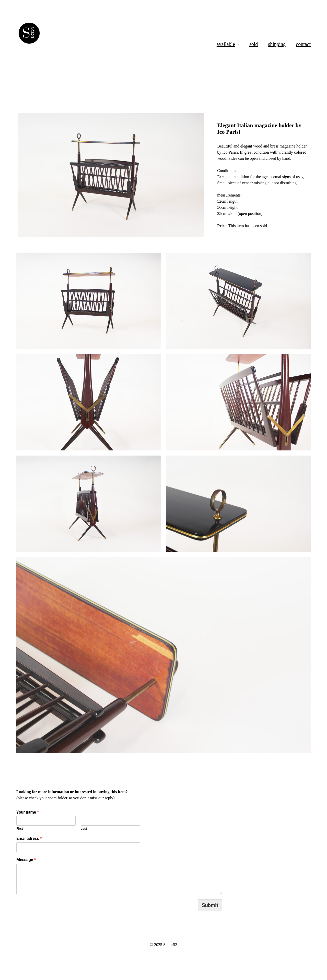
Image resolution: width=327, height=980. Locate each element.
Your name (28, 812)
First (20, 829)
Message (26, 860)
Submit (210, 905)
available (226, 44)
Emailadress (29, 838)
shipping (277, 44)
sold (254, 44)
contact (303, 44)
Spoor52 (170, 945)
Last (84, 829)
